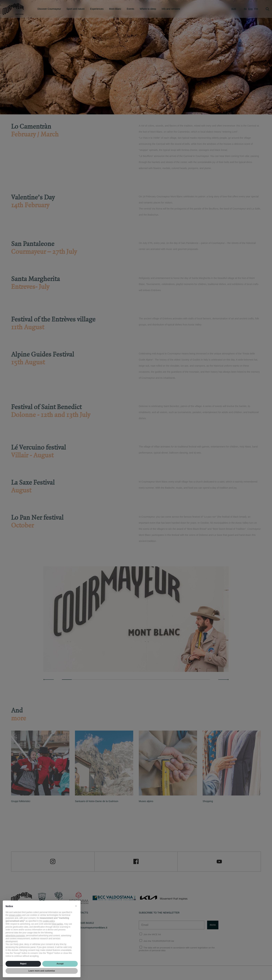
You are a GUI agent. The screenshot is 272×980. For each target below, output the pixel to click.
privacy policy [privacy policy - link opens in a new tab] (15, 915)
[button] (76, 906)
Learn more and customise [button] (42, 971)
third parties (58, 924)
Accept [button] (60, 964)
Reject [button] (23, 964)
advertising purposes (15, 936)
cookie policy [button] (49, 921)
